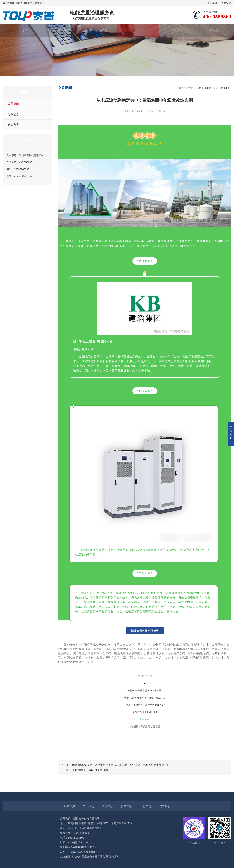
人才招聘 (226, 3)
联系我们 (212, 3)
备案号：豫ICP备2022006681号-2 (80, 852)
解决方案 (13, 125)
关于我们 (60, 30)
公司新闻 (13, 104)
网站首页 (69, 806)
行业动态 (13, 114)
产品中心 (98, 30)
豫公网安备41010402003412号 (78, 847)
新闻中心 (136, 30)
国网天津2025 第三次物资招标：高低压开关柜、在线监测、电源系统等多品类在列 (121, 765)
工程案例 (174, 30)
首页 (22, 30)
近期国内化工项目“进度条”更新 (90, 770)
